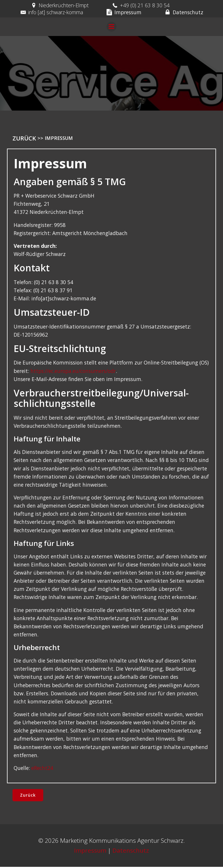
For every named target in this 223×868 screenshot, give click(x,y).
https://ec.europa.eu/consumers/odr (73, 372)
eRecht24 (42, 769)
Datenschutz (131, 851)
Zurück (25, 139)
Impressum (90, 851)
